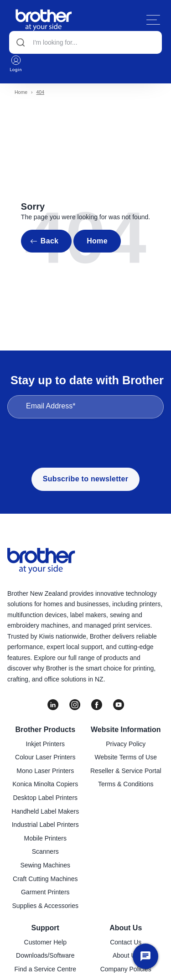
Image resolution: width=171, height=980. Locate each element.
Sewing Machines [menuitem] (45, 865)
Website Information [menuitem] (126, 730)
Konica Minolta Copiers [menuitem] (45, 784)
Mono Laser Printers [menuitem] (45, 771)
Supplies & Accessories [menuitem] (45, 906)
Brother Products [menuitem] (45, 730)
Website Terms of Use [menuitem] (126, 757)
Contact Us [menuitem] (126, 942)
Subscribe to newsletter (85, 479)
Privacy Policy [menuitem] (126, 744)
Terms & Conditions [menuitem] (126, 784)
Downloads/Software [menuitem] (45, 955)
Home (21, 92)
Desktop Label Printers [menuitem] (45, 798)
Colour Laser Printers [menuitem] (45, 757)
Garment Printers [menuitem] (45, 892)
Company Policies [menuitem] (126, 969)
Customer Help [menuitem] (45, 942)
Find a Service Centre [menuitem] (45, 969)
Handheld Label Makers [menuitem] (45, 811)
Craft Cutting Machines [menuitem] (45, 879)
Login (16, 63)
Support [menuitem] (45, 928)
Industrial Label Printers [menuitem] (45, 825)
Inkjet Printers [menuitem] (45, 744)
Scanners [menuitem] (45, 851)
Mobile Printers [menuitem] (45, 838)
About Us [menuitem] (126, 928)
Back (49, 241)
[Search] (85, 42)
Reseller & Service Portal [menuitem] (126, 771)
